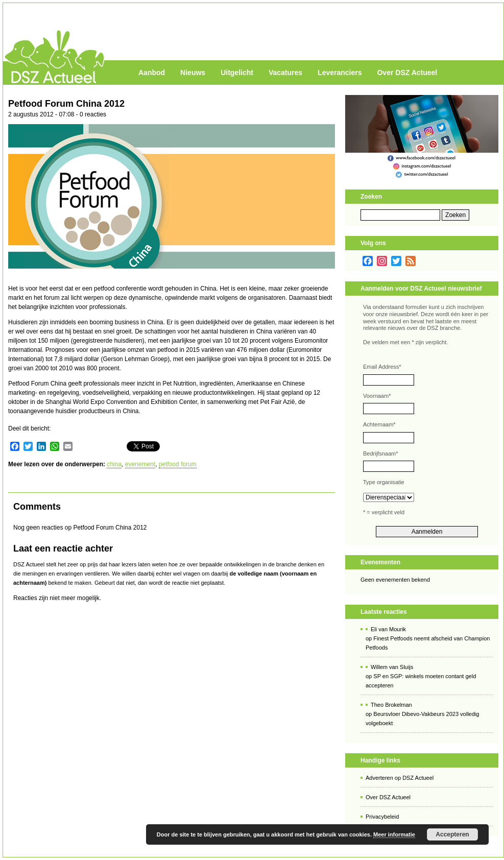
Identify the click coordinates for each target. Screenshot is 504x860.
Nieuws (193, 73)
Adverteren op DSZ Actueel (400, 778)
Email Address (382, 367)
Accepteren (452, 834)
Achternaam (379, 424)
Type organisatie (384, 482)
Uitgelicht (237, 73)
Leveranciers (340, 73)
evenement (140, 464)
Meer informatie (394, 834)
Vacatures (285, 73)
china (114, 464)
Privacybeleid (382, 817)
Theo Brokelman (391, 705)
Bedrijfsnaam (380, 453)
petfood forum (178, 464)
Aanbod (152, 73)
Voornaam (377, 396)
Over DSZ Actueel (407, 73)
